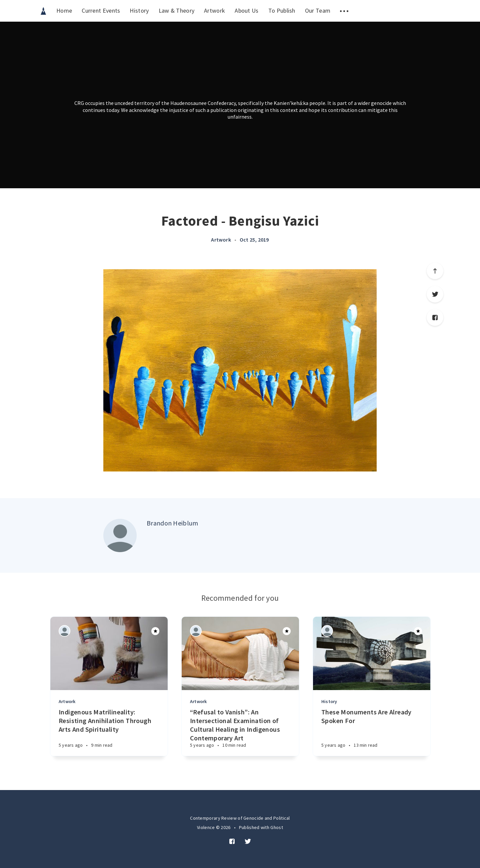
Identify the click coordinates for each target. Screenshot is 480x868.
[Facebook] (232, 842)
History (139, 10)
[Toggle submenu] (344, 11)
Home (64, 10)
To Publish (282, 10)
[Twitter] (248, 842)
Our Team (318, 10)
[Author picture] (120, 535)
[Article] (109, 653)
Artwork (214, 10)
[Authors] (64, 631)
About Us (246, 10)
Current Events (101, 10)
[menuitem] (43, 11)
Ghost (277, 827)
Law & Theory (177, 10)
